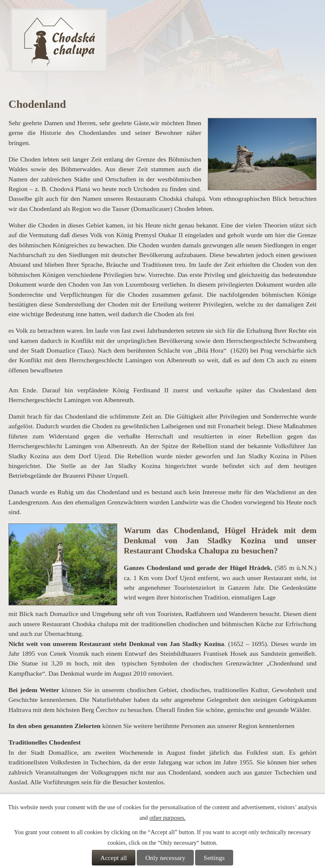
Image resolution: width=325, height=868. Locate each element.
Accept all (114, 858)
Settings (214, 858)
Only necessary (165, 858)
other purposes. (168, 818)
